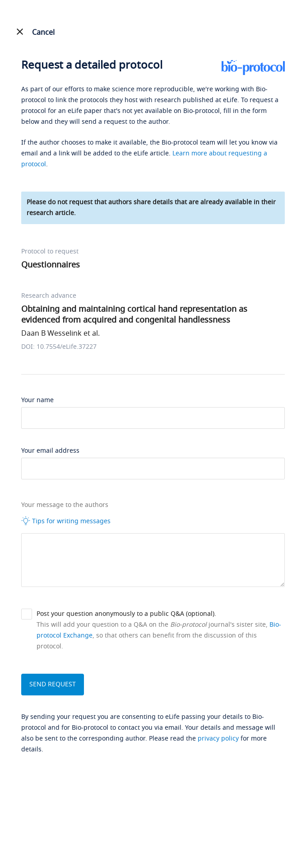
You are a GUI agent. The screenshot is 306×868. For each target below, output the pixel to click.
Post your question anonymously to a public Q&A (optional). (126, 614)
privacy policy (218, 739)
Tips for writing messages (66, 521)
